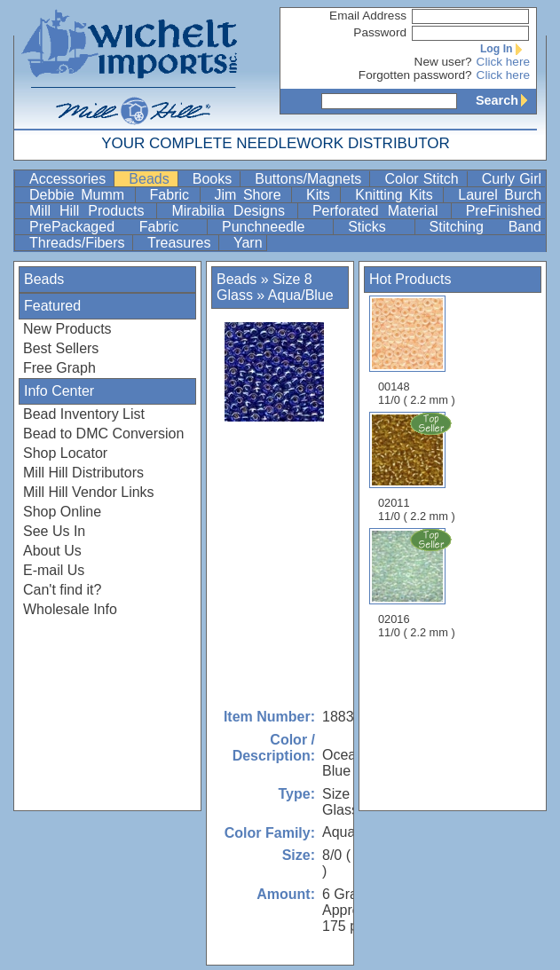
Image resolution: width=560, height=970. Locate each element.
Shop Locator (65, 453)
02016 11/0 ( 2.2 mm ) (418, 583)
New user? (443, 62)
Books (215, 179)
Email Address (368, 16)
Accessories (70, 179)
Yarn (248, 243)
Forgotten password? (415, 75)
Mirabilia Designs (232, 211)
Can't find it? (62, 590)
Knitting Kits (397, 195)
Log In (505, 49)
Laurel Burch (500, 195)
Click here (503, 62)
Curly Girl (512, 179)
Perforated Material (380, 211)
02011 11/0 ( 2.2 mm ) (418, 467)
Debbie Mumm (80, 195)
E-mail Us (54, 570)
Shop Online (62, 512)
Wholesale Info (70, 609)
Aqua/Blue (301, 295)
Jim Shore (252, 195)
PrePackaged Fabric (116, 227)
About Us (52, 551)
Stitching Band (485, 227)
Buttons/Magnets (310, 179)
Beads (151, 179)
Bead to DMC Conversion (103, 434)
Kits (321, 195)
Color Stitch (423, 179)
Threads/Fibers (79, 243)
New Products (67, 329)
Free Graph (59, 368)
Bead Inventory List (84, 414)
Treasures (181, 243)
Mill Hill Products (91, 211)
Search (506, 100)
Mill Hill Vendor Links (89, 492)
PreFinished (504, 211)
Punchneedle (276, 227)
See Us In (54, 531)
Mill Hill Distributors (83, 473)
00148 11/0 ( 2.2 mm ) (417, 351)
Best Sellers (61, 348)
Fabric (173, 195)
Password (380, 32)
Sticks (379, 227)
